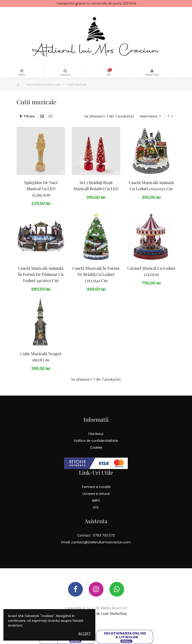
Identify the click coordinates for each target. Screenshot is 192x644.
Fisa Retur (96, 434)
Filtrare (27, 116)
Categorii (22, 71)
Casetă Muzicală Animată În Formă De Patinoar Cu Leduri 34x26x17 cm (41, 274)
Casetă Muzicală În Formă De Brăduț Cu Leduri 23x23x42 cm (96, 274)
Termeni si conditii (96, 487)
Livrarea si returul (96, 494)
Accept (85, 634)
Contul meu (152, 71)
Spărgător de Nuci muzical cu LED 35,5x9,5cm (41, 189)
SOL (96, 507)
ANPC (96, 501)
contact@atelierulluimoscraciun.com (101, 542)
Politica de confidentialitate (96, 441)
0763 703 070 (104, 535)
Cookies (96, 447)
